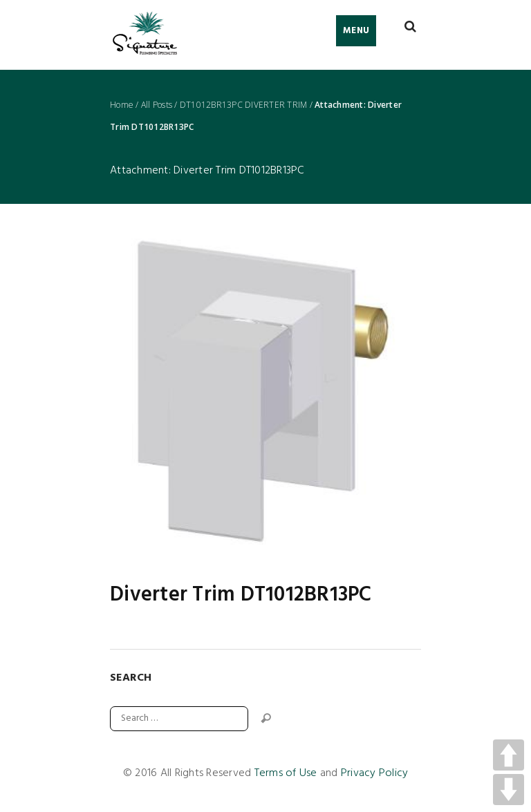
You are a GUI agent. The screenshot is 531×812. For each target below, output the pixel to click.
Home (122, 105)
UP (509, 755)
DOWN (509, 790)
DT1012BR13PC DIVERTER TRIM (244, 105)
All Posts (157, 105)
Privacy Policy (375, 773)
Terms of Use (286, 773)
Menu (356, 31)
